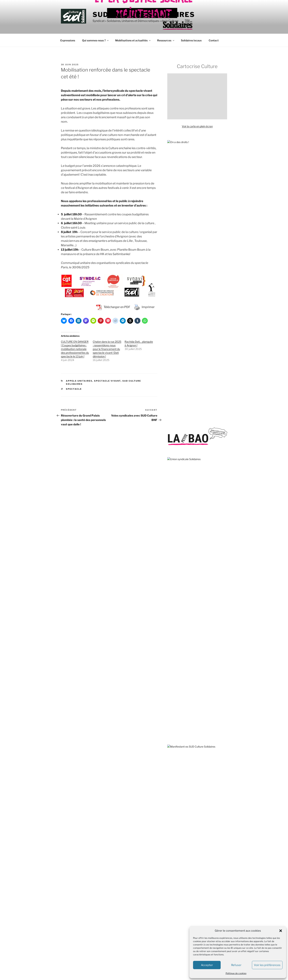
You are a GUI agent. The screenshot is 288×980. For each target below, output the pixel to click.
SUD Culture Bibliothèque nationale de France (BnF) (161, 924)
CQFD (171, 779)
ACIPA (171, 564)
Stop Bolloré (174, 743)
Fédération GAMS (178, 647)
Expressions (68, 40)
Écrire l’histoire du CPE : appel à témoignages (194, 397)
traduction (173, 429)
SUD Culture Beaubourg (145, 917)
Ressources (166, 40)
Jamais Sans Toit (177, 661)
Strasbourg (202, 482)
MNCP (171, 695)
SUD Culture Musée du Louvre (148, 944)
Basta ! (171, 772)
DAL (170, 626)
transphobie (193, 424)
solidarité (176, 477)
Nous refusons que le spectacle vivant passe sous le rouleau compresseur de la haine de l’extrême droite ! (196, 303)
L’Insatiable (174, 792)
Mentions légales (70, 918)
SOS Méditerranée (211, 424)
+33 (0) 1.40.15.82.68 (73, 898)
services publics (187, 457)
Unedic (171, 443)
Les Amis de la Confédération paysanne (190, 681)
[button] (281, 931)
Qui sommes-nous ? (96, 40)
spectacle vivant (197, 489)
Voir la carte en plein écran (197, 126)
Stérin (206, 477)
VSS (193, 435)
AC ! (170, 557)
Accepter (207, 965)
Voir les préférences (267, 965)
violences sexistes (193, 442)
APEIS (171, 592)
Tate (221, 490)
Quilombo (173, 716)
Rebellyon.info (175, 835)
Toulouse (204, 435)
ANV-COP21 (175, 585)
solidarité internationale (204, 419)
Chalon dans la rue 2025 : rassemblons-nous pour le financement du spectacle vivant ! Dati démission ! (107, 349)
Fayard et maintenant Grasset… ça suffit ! (191, 363)
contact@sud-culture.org (74, 911)
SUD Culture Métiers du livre (147, 931)
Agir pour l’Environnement (183, 578)
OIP (170, 709)
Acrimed (172, 571)
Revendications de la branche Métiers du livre (194, 342)
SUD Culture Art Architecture (148, 910)
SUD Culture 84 (140, 903)
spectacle (74, 389)
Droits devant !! (176, 633)
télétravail (194, 477)
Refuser (236, 965)
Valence (206, 429)
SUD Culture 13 (139, 889)
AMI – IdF (173, 828)
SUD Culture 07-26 (142, 882)
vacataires (218, 436)
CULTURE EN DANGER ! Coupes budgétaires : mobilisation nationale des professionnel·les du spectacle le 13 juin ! (75, 349)
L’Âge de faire (175, 785)
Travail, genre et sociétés (182, 806)
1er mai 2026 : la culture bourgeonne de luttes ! (195, 387)
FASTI (171, 640)
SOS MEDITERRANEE (181, 736)
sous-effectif (190, 428)
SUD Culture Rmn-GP (143, 951)
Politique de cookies (236, 973)
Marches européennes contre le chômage (192, 688)
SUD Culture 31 (139, 896)
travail (222, 419)
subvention (217, 477)
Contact (214, 40)
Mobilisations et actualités (133, 40)
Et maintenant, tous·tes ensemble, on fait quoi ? (195, 332)
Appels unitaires (79, 381)
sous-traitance (179, 419)
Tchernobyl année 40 (180, 353)
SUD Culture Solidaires (144, 15)
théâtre (172, 482)
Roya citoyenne (176, 729)
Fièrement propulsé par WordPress (80, 971)
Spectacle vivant (107, 381)
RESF (171, 722)
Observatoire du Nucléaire (183, 702)
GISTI (171, 654)
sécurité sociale (187, 482)
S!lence (172, 799)
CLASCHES (174, 612)
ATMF (171, 599)
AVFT (171, 606)
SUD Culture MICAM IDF (145, 937)
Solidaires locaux (191, 40)
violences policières (191, 469)
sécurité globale (176, 424)
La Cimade (174, 667)
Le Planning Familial (179, 674)
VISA (170, 750)
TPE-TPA (221, 470)
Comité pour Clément (180, 619)
